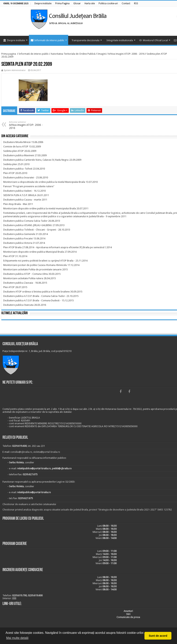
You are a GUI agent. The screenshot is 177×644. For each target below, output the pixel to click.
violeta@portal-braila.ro (47, 452)
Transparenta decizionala (85, 40)
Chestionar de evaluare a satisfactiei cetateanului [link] (29, 504)
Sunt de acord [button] (158, 636)
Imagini (102, 54)
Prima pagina (9, 54)
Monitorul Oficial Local (153, 40)
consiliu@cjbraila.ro (21, 452)
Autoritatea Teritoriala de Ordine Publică (73, 54)
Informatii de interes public (48, 40)
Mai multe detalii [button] (17, 638)
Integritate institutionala (120, 40)
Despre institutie (14, 40)
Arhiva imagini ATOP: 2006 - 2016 (126, 54)
